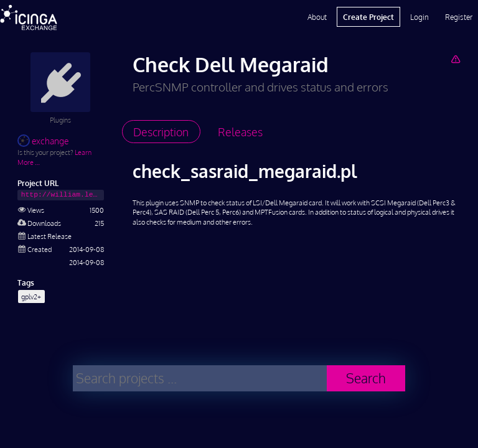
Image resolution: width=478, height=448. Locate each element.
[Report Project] (455, 59)
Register (459, 17)
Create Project (368, 17)
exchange (43, 141)
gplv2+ (31, 296)
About (317, 17)
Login (419, 17)
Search (366, 378)
